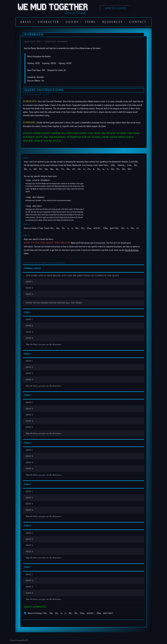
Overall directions (132, 249)
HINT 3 (28, 293)
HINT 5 (28, 426)
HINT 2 (28, 287)
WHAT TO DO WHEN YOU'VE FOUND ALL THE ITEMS (53, 302)
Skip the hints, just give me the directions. (43, 343)
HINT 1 (28, 281)
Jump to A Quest (116, 8)
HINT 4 (28, 337)
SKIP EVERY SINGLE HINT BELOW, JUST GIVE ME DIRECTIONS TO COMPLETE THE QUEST (71, 274)
